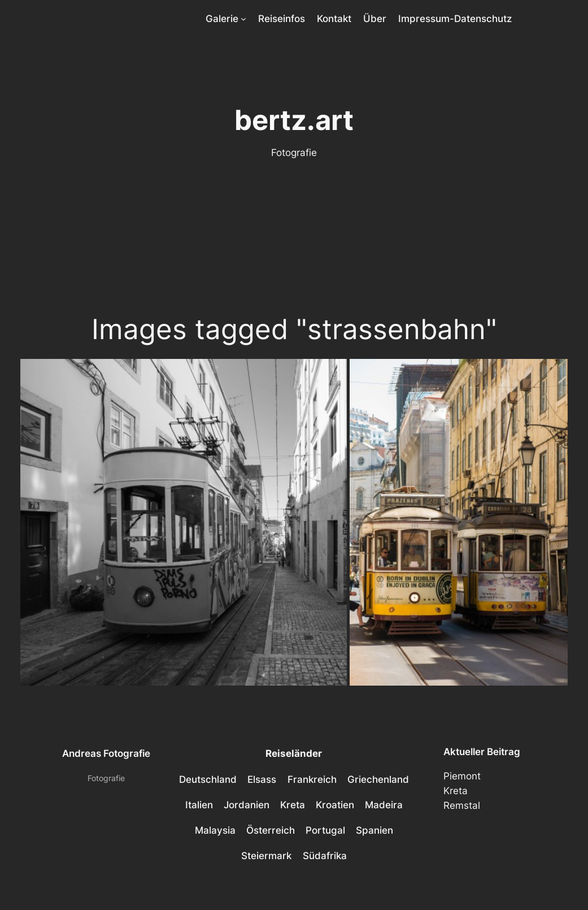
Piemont (462, 776)
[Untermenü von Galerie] (243, 19)
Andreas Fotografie (106, 753)
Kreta (456, 791)
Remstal (462, 805)
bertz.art (294, 120)
